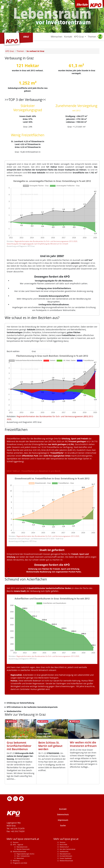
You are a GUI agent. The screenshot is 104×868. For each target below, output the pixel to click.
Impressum (63, 820)
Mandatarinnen (22, 847)
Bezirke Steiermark (23, 849)
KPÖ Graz (79, 37)
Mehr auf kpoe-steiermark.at (23, 839)
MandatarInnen (65, 854)
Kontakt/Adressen (66, 856)
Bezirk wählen (13, 351)
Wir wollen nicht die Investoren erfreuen (83, 744)
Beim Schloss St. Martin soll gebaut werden (50, 746)
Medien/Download (19, 851)
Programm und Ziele (20, 863)
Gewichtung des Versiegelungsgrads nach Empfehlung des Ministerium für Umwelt (37, 244)
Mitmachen (57, 37)
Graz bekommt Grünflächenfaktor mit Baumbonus (19, 746)
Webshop (16, 861)
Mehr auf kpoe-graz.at (66, 839)
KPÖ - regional (18, 845)
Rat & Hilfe (63, 845)
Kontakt (68, 37)
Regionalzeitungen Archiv (26, 854)
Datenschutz (63, 814)
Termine (16, 842)
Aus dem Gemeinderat (68, 849)
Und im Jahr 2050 (51, 256)
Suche (63, 825)
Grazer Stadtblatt (66, 858)
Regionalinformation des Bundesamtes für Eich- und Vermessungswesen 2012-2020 (46, 241)
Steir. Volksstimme (23, 856)
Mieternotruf (64, 847)
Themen (92, 37)
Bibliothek (20, 858)
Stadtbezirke (64, 851)
